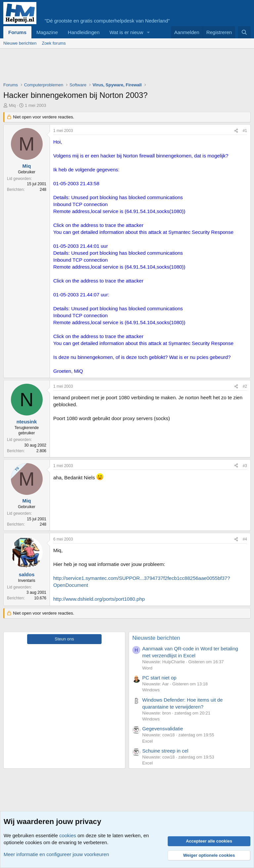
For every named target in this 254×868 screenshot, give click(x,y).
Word (147, 668)
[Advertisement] (124, 67)
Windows (151, 690)
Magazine (47, 32)
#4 (245, 539)
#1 (245, 131)
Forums (17, 32)
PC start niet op (159, 678)
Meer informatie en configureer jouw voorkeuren (56, 854)
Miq (12, 105)
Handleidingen (84, 32)
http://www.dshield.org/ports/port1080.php (99, 599)
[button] (148, 32)
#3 (245, 466)
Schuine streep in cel (165, 751)
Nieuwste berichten (156, 638)
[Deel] (236, 131)
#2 (245, 386)
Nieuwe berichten (20, 43)
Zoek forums (54, 43)
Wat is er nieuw (126, 32)
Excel (148, 741)
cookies (68, 835)
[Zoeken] (244, 32)
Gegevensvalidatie (163, 729)
